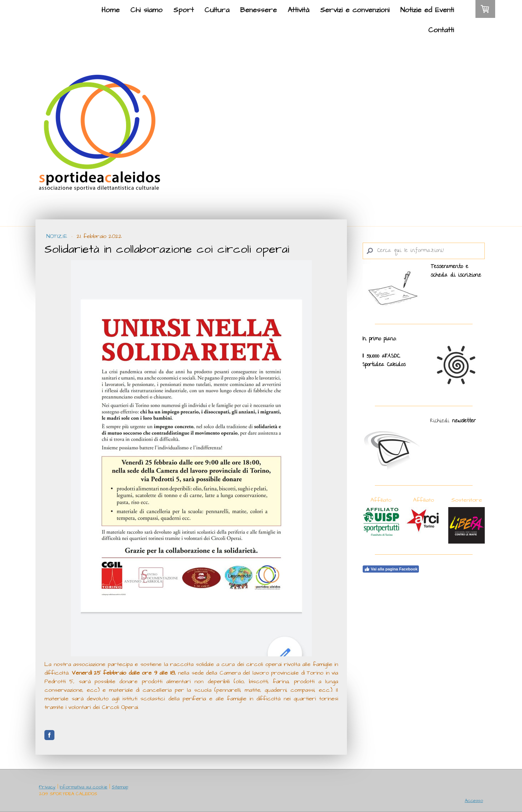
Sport (183, 10)
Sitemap (120, 787)
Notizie (58, 236)
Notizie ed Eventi (427, 10)
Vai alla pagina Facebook (391, 569)
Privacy (47, 787)
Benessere (258, 10)
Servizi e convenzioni (355, 10)
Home (110, 10)
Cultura (217, 10)
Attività (298, 10)
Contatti (441, 30)
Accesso (474, 801)
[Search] (424, 251)
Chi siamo (146, 10)
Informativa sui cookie (84, 787)
